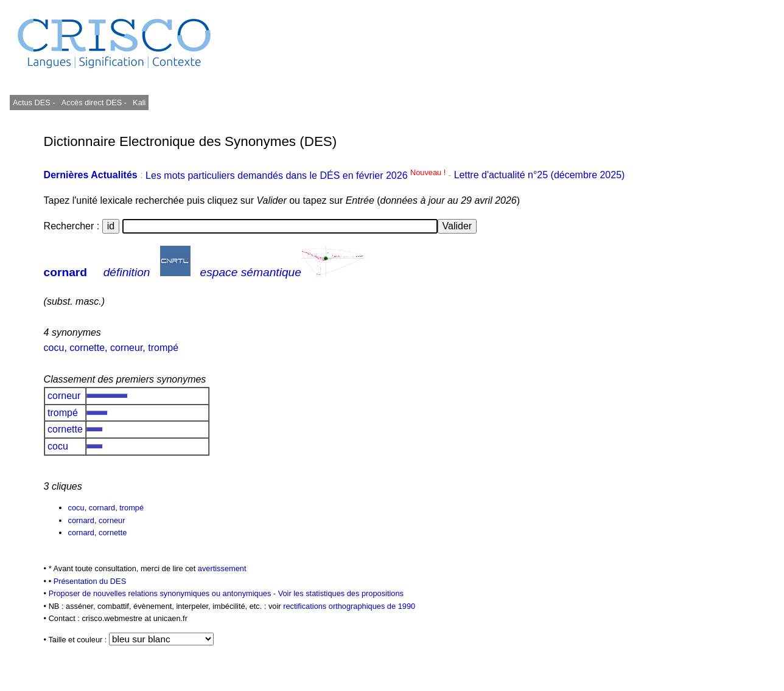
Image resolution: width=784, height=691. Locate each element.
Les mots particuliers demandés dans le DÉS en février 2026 (297, 175)
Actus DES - (34, 102)
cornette (87, 348)
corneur (126, 348)
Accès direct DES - (94, 102)
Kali (139, 102)
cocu (54, 348)
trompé (163, 348)
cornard (65, 272)
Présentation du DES (90, 581)
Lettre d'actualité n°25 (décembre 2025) (540, 175)
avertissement (222, 568)
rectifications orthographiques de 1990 (349, 606)
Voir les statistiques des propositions (341, 593)
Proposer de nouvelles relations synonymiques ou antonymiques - (163, 593)
